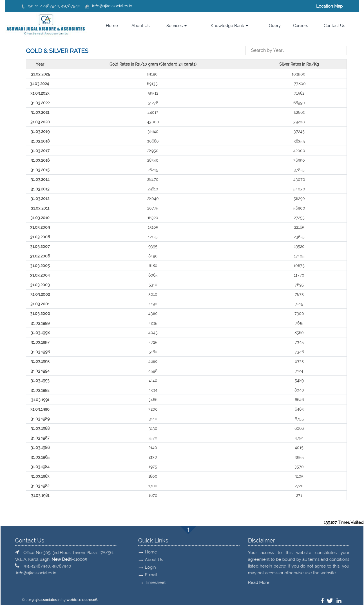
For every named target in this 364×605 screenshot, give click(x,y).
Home (112, 26)
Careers (301, 26)
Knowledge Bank (229, 26)
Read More (66, 582)
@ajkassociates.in (116, 6)
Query (275, 26)
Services (177, 26)
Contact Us (334, 26)
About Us (140, 26)
